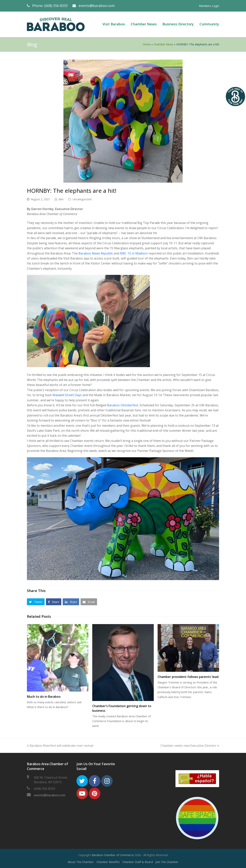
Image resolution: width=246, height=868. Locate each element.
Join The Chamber (167, 862)
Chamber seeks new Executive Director (190, 746)
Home (147, 44)
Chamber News (163, 44)
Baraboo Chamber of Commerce (113, 855)
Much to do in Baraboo (44, 697)
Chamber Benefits (108, 862)
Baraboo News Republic (96, 253)
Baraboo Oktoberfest (123, 405)
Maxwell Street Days (67, 395)
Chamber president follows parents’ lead (188, 677)
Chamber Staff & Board (138, 862)
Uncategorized (82, 199)
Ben (61, 199)
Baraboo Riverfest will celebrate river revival (60, 746)
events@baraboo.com (97, 6)
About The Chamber (81, 862)
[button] (36, 602)
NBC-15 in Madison (134, 253)
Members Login (209, 6)
